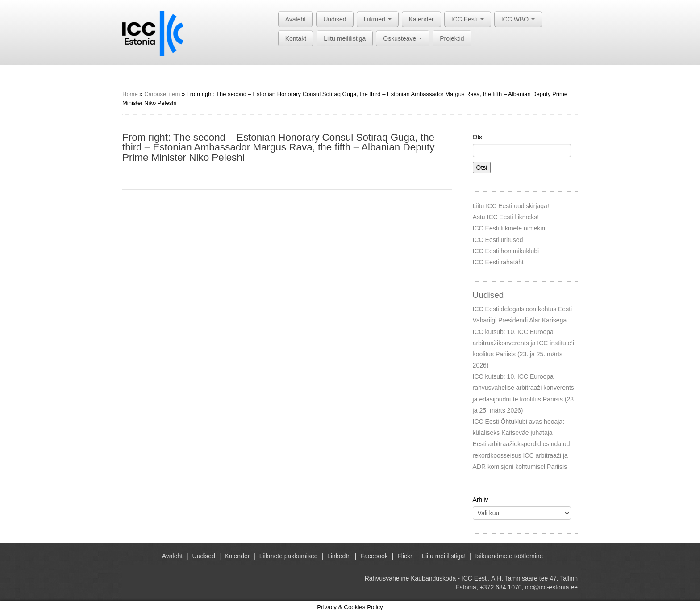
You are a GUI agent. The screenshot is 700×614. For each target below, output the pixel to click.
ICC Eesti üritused (498, 240)
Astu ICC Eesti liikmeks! (506, 217)
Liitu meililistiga (345, 38)
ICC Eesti (468, 19)
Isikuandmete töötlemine (509, 556)
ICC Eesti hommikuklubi (506, 251)
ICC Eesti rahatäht (498, 262)
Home (130, 94)
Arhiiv (481, 500)
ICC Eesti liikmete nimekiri (509, 228)
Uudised (335, 19)
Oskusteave (403, 38)
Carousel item (162, 94)
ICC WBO (518, 19)
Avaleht (296, 19)
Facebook (374, 556)
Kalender (421, 19)
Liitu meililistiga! (444, 556)
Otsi (478, 137)
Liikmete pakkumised (289, 556)
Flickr (405, 556)
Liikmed (378, 19)
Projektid (452, 38)
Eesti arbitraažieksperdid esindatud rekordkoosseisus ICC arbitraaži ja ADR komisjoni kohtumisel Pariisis (521, 455)
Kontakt (296, 38)
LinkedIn (339, 556)
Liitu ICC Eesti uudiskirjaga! (511, 206)
